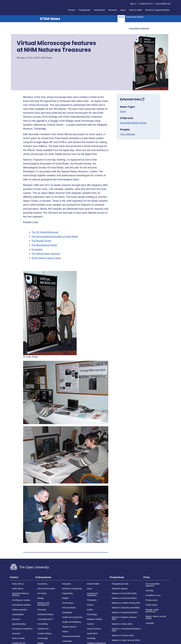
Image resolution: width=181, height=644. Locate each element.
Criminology (43, 638)
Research (113, 10)
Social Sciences (94, 629)
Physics (90, 605)
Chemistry (42, 610)
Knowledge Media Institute (133, 123)
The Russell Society (41, 241)
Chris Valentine (128, 134)
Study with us (18, 584)
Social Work (92, 633)
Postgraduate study (120, 584)
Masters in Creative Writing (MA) (126, 603)
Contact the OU (146, 4)
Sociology (91, 638)
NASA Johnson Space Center (46, 258)
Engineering (67, 593)
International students (21, 605)
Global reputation (20, 610)
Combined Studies (45, 614)
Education (67, 584)
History (65, 632)
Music (90, 589)
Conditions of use (153, 595)
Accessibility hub (163, 4)
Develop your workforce (22, 629)
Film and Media (69, 608)
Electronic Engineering (72, 589)
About (123, 10)
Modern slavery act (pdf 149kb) (156, 617)
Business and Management (43, 604)
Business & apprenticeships (157, 10)
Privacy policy (152, 600)
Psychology (92, 614)
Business (16, 619)
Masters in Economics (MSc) (124, 598)
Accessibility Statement (139, 28)
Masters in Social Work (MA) (124, 593)
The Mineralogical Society (44, 245)
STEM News (50, 19)
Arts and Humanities (46, 589)
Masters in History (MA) (122, 624)
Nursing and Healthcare (92, 594)
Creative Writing (44, 633)
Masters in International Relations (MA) (126, 630)
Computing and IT (45, 619)
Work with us (18, 589)
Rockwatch (37, 250)
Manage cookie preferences (152, 611)
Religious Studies (95, 619)
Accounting (42, 584)
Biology (41, 598)
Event (123, 112)
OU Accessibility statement (153, 585)
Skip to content (10, 2)
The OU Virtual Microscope (45, 232)
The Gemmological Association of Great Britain (55, 237)
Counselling (43, 624)
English (65, 598)
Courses (71, 10)
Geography (67, 612)
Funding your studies (21, 600)
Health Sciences (69, 627)
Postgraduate (84, 10)
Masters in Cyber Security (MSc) (126, 640)
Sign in (133, 4)
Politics (90, 610)
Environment (68, 603)
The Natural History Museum (46, 254)
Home (121, 17)
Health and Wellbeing (72, 622)
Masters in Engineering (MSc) (125, 612)
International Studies (71, 636)
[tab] (22, 578)
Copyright (150, 623)
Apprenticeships (19, 624)
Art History (42, 593)
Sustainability (18, 614)
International (99, 10)
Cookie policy (151, 605)
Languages (67, 641)
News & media (135, 10)
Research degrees (120, 589)
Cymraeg (150, 591)
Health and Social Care (72, 617)
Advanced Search (135, 17)
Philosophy (92, 600)
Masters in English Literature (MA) (124, 618)
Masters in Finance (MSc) (123, 635)
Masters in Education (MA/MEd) (126, 608)
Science (90, 624)
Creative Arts (43, 629)
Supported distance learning (21, 594)
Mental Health (93, 584)
